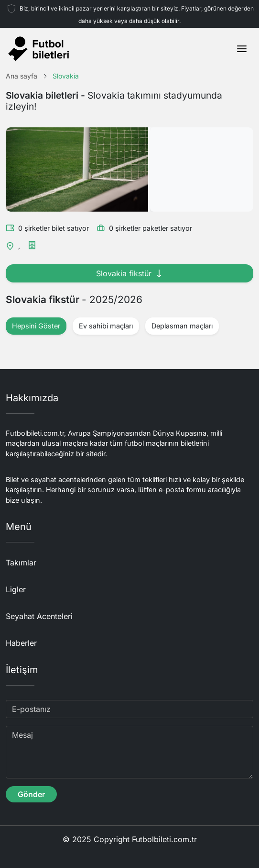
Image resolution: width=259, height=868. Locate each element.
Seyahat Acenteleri (39, 616)
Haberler (21, 643)
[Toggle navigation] (242, 49)
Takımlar (21, 563)
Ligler (16, 589)
